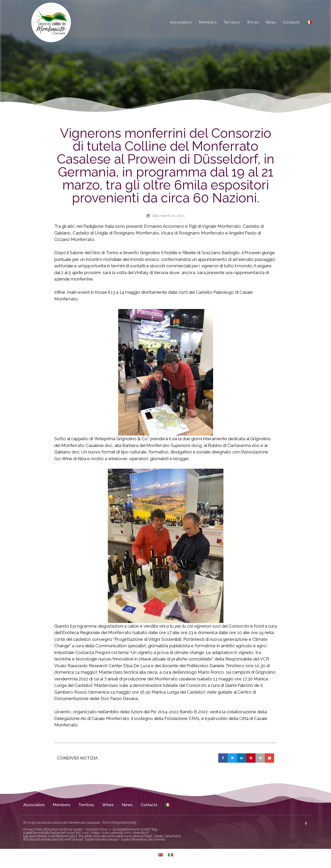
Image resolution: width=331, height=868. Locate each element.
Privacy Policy (34, 829)
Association (181, 22)
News (271, 22)
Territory (232, 22)
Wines (253, 22)
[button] (223, 758)
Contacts (291, 22)
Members (208, 22)
